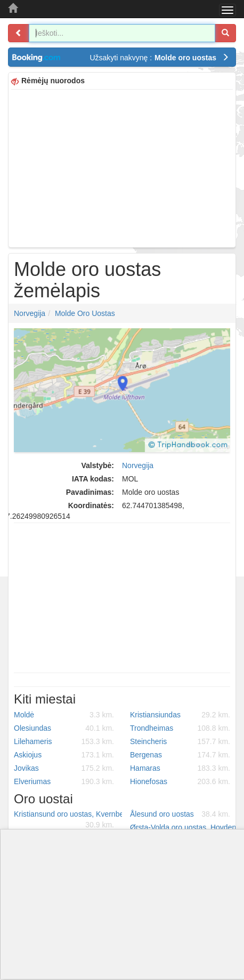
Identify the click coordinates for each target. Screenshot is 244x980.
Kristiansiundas (180, 715)
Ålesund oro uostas (180, 814)
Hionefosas (180, 781)
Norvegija (30, 313)
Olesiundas (64, 728)
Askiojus (64, 755)
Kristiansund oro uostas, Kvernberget (68, 820)
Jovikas (64, 768)
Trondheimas (180, 728)
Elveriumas (64, 781)
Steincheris (180, 741)
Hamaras (180, 768)
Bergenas (180, 755)
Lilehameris (64, 741)
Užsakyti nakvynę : (159, 58)
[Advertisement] (122, 167)
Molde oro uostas (85, 313)
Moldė (64, 715)
